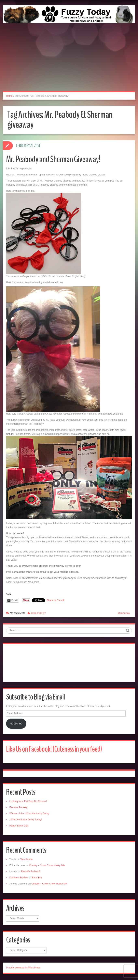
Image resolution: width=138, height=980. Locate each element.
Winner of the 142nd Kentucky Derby (29, 813)
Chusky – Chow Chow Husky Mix (47, 865)
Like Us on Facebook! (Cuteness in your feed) (54, 749)
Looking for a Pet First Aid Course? (28, 801)
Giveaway (125, 613)
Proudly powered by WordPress (23, 968)
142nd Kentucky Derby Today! (26, 820)
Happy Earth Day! (19, 826)
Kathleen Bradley (19, 878)
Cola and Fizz (38, 613)
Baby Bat (37, 878)
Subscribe (16, 724)
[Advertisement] (69, 61)
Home (9, 96)
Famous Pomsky (18, 807)
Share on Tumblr (56, 600)
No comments (17, 613)
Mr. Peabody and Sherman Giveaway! (53, 159)
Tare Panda (26, 859)
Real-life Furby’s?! (31, 871)
